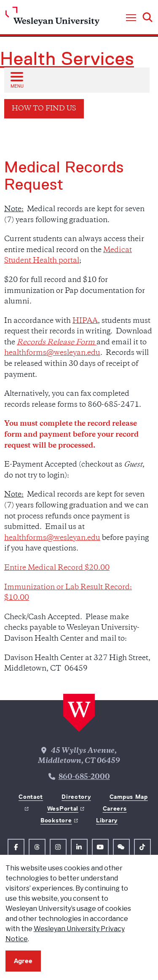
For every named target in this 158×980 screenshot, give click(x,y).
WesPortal (63, 808)
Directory (76, 797)
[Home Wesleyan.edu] (52, 18)
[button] (131, 18)
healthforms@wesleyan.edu (52, 353)
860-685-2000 (84, 777)
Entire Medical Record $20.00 (57, 568)
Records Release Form (57, 343)
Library (107, 820)
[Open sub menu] (16, 80)
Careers (115, 808)
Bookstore (56, 820)
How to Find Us (44, 109)
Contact (31, 797)
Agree (23, 961)
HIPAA (85, 321)
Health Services (67, 59)
